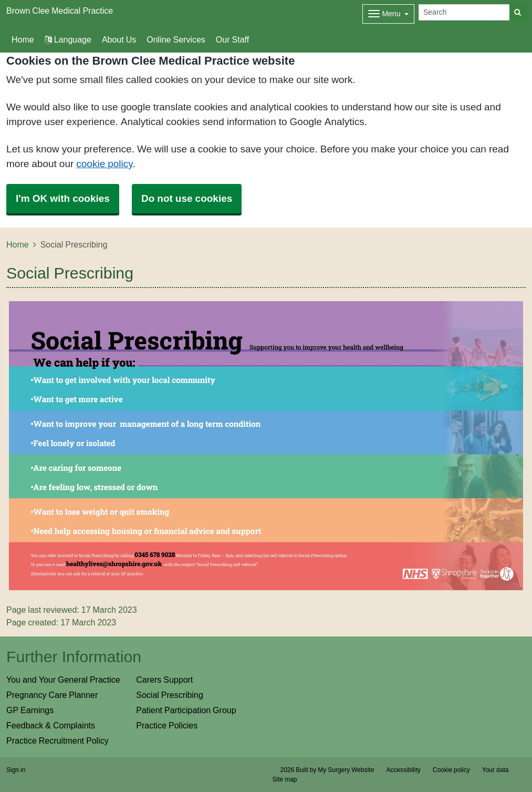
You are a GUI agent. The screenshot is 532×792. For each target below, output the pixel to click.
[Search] (464, 12)
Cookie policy (451, 770)
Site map (285, 779)
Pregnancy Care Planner (52, 695)
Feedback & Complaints (51, 725)
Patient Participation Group (186, 710)
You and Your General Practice (63, 680)
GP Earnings (30, 710)
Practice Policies (167, 725)
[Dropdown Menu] (388, 14)
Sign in (16, 770)
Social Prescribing (170, 695)
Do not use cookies (187, 198)
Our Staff (232, 39)
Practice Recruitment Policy (58, 740)
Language (68, 39)
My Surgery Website (346, 770)
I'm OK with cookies (63, 198)
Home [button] (23, 39)
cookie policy (104, 164)
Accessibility (403, 770)
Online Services (176, 39)
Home (18, 244)
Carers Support (164, 680)
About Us (119, 39)
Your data (496, 770)
